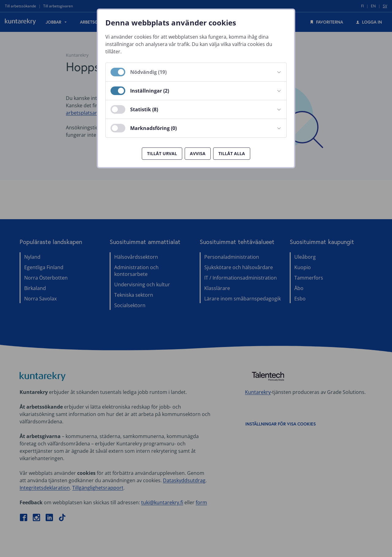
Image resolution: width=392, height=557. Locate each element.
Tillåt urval (162, 153)
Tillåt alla (232, 153)
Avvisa (198, 153)
